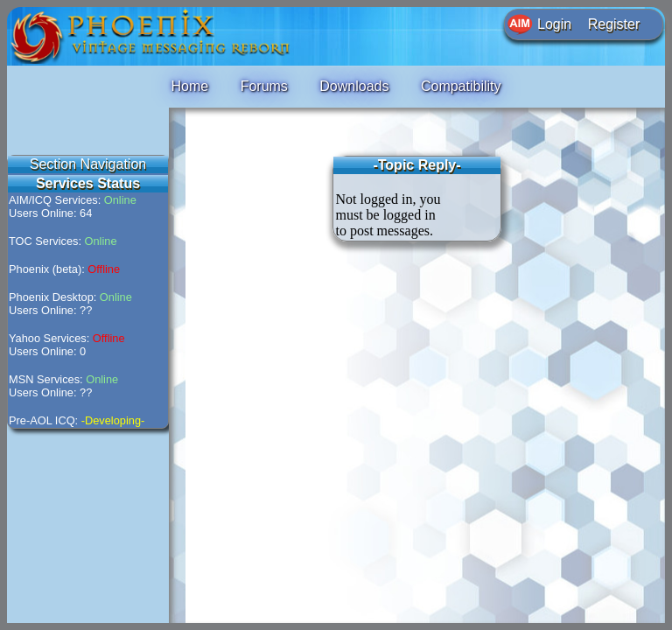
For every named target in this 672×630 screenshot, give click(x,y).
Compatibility (461, 86)
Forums (264, 86)
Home (189, 86)
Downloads (354, 86)
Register (614, 24)
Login (554, 24)
